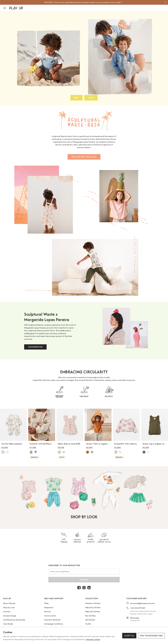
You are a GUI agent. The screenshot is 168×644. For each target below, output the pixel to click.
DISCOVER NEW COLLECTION (84, 157)
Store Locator (50, 616)
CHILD (91, 98)
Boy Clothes (90, 616)
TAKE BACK (84, 396)
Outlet (88, 624)
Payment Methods (52, 620)
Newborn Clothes (93, 603)
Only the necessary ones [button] (151, 636)
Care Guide (8, 624)
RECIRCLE (109, 396)
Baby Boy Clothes (93, 607)
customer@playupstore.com (142, 603)
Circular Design (10, 616)
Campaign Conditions (54, 624)
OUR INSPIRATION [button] (35, 347)
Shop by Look (9, 607)
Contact (7, 611)
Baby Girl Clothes (93, 611)
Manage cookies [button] (93, 639)
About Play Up (9, 603)
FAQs (46, 603)
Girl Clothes (90, 620)
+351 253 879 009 (138, 608)
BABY (77, 98)
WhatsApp (135, 618)
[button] (6, 8)
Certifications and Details (14, 620)
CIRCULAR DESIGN (59, 396)
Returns (48, 611)
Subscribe (84, 580)
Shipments (49, 607)
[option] (83, 2)
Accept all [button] (129, 636)
